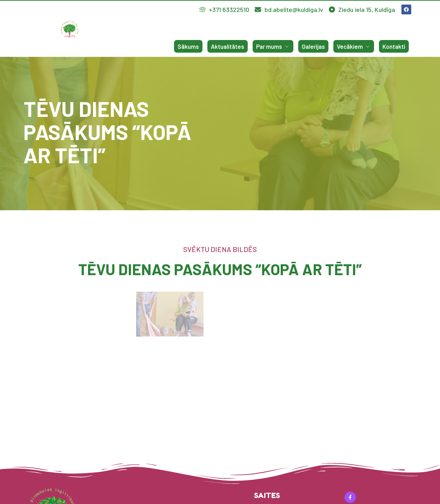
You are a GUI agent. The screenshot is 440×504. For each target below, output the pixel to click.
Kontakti (394, 46)
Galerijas (313, 46)
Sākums (188, 46)
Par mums (273, 46)
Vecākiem (354, 46)
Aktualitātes (228, 46)
